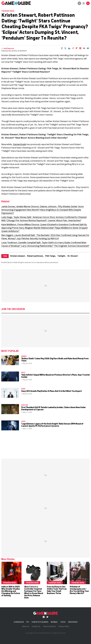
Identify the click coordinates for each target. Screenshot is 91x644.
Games (24, 356)
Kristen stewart (18, 256)
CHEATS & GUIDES (40, 622)
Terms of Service (49, 626)
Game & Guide (12, 262)
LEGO (23, 421)
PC (28, 622)
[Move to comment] (88, 48)
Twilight (61, 256)
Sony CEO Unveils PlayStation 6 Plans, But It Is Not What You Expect (51, 391)
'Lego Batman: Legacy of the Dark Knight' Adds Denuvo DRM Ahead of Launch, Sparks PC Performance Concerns (52, 425)
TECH (63, 622)
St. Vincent (73, 256)
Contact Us (36, 626)
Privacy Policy (64, 626)
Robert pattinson (35, 256)
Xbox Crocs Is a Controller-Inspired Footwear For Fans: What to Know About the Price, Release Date (34, 592)
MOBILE (54, 622)
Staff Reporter (9, 48)
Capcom (24, 405)
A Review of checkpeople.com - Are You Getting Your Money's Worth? (79, 590)
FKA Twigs (50, 256)
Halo (23, 372)
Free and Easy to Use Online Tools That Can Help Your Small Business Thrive (57, 590)
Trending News (8, 11)
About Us (26, 626)
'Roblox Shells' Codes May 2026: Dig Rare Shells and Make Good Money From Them (55, 359)
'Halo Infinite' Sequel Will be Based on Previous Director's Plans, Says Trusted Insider (55, 376)
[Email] (84, 48)
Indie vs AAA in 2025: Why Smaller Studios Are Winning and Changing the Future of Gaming (11, 591)
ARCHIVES (73, 622)
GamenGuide (19, 144)
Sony (23, 389)
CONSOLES (19, 622)
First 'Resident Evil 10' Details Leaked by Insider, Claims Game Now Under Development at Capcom (53, 408)
